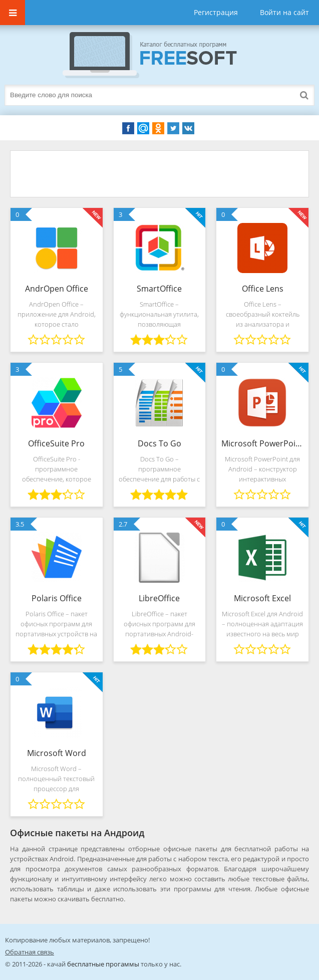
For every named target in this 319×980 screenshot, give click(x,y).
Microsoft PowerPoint (262, 443)
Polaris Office (57, 598)
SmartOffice (159, 289)
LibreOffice (159, 598)
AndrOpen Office (57, 289)
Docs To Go (159, 443)
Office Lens (263, 289)
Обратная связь (30, 952)
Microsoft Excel (262, 598)
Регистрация (216, 12)
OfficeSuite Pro (56, 443)
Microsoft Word (57, 753)
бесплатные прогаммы (103, 964)
